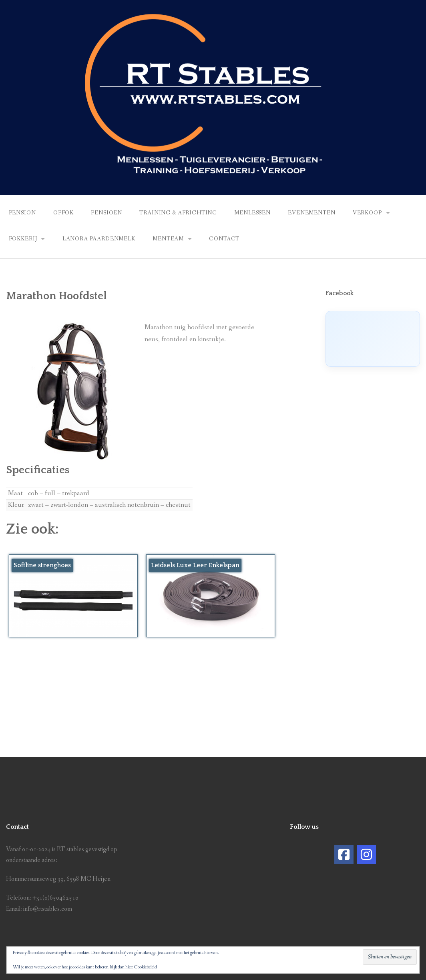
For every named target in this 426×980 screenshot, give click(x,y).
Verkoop (367, 213)
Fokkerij (23, 239)
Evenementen (311, 213)
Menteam (168, 239)
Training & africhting (178, 213)
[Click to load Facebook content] (373, 339)
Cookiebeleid (146, 967)
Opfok (63, 213)
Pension (22, 213)
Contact (224, 239)
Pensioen (106, 213)
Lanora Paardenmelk (99, 239)
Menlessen (252, 213)
